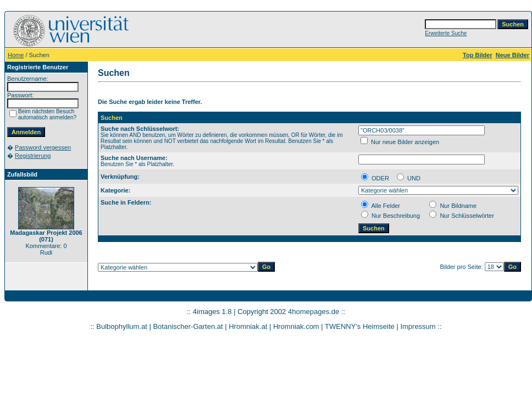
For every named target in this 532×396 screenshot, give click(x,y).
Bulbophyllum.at (122, 326)
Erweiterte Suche (446, 33)
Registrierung (33, 156)
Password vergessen (43, 147)
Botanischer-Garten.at (188, 326)
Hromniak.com (296, 326)
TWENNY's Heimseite (360, 326)
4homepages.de (314, 312)
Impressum (418, 326)
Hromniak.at (248, 326)
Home (16, 55)
